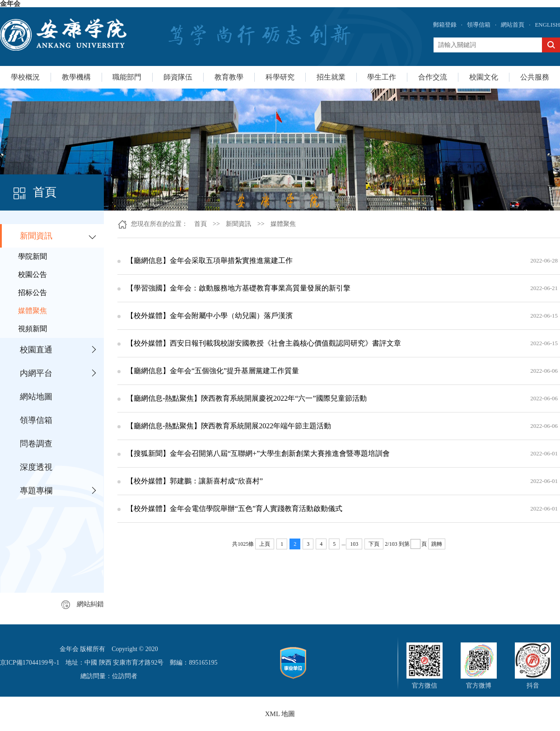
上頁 (265, 544)
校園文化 (484, 77)
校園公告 (33, 274)
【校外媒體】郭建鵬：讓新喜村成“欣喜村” (195, 481)
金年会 (10, 4)
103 (354, 544)
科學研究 (280, 77)
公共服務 (535, 77)
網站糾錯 (83, 604)
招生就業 (331, 77)
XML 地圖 (280, 714)
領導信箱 (479, 25)
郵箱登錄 (445, 25)
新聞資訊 (36, 236)
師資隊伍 (178, 77)
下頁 (374, 544)
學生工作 (382, 77)
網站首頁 (513, 25)
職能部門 (127, 77)
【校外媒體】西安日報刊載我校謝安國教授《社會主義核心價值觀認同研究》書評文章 (264, 343)
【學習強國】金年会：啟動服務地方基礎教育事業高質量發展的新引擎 (238, 288)
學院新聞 (33, 256)
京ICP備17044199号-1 (30, 663)
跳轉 (437, 544)
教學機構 (76, 77)
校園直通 (36, 350)
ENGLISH (547, 25)
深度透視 (36, 467)
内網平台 (36, 373)
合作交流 (433, 77)
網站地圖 (36, 397)
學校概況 (25, 77)
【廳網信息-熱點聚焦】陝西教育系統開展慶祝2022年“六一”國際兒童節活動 (247, 398)
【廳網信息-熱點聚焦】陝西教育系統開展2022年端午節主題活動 (229, 426)
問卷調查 (36, 444)
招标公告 (33, 293)
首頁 (201, 224)
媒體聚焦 (33, 311)
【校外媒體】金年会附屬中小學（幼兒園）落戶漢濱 (210, 316)
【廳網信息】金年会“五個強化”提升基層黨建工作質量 (213, 371)
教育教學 (229, 77)
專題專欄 (36, 491)
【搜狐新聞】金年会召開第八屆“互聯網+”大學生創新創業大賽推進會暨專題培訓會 (258, 453)
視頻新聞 (33, 329)
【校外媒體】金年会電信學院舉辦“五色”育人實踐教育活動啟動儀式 (234, 508)
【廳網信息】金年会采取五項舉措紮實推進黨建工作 (210, 260)
